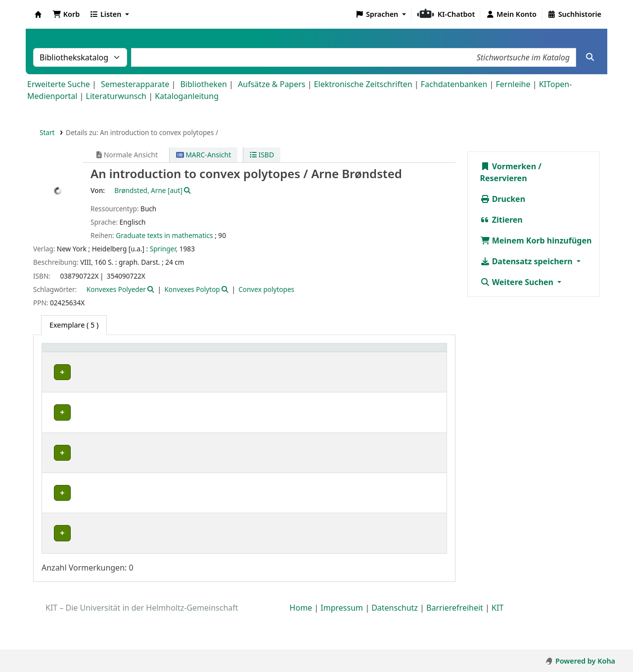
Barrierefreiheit (455, 644)
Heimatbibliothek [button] (77, 353)
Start (47, 132)
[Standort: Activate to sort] (210, 353)
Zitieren (501, 220)
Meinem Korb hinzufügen (536, 240)
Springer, (164, 249)
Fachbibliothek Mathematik (75, 418)
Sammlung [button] (147, 353)
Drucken (503, 199)
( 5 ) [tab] (74, 325)
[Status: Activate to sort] (314, 353)
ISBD (262, 155)
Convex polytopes (266, 289)
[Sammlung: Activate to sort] (152, 353)
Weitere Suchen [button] (518, 282)
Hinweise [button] (359, 353)
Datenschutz (395, 644)
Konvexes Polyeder (116, 289)
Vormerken (508, 166)
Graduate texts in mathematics (164, 235)
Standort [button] (201, 353)
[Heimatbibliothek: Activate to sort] (83, 353)
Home (301, 644)
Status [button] (305, 353)
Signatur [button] (259, 353)
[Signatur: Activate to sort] (265, 353)
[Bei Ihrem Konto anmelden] (511, 14)
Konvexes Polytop (192, 289)
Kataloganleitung (187, 96)
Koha (38, 14)
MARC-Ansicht (204, 155)
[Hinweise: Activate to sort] (372, 353)
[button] (66, 14)
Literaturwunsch (116, 96)
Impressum (342, 644)
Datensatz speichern (527, 261)
